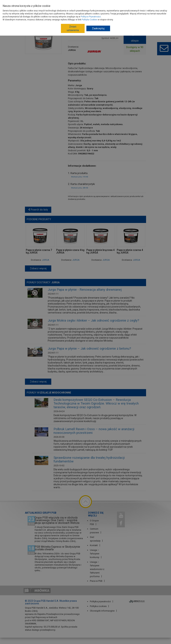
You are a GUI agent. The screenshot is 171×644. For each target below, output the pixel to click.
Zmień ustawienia (73, 28)
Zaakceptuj (98, 28)
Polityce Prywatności (91, 17)
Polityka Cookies (90, 20)
